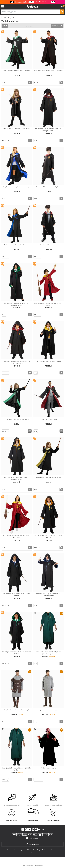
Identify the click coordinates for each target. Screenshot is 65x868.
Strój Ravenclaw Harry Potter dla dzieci (17, 245)
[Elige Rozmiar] (4, 82)
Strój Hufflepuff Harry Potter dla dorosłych (48, 361)
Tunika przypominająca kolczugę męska (48, 710)
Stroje (10, 18)
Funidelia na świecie (9, 850)
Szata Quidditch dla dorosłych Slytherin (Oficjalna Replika (48, 653)
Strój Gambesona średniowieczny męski (17, 710)
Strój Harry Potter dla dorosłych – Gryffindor (48, 71)
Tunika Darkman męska (48, 768)
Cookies (60, 850)
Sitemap (33, 853)
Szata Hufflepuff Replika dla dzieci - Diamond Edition (48, 536)
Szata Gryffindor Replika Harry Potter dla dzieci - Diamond (17, 362)
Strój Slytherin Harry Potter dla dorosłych (17, 71)
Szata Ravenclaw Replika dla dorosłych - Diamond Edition (48, 595)
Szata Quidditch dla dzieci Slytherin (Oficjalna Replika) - (17, 769)
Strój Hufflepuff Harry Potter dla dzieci (48, 477)
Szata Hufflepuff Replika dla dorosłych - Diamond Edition (17, 478)
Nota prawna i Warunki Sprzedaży (29, 850)
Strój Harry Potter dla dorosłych (48, 419)
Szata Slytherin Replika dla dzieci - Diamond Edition (17, 653)
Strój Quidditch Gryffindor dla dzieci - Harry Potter (48, 304)
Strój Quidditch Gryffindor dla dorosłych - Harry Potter (17, 536)
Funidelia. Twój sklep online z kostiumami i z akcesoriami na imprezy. (32, 7)
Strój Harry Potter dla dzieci (48, 245)
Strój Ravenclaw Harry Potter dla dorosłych (17, 187)
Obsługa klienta (33, 844)
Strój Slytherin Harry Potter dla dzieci (17, 419)
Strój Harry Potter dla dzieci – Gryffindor (48, 187)
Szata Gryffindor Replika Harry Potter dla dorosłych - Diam (48, 130)
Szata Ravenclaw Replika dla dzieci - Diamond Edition (17, 595)
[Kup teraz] (30, 82)
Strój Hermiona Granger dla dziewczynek (17, 129)
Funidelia (4, 18)
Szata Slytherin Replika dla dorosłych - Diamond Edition (17, 304)
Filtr (4, 26)
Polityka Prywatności (49, 850)
